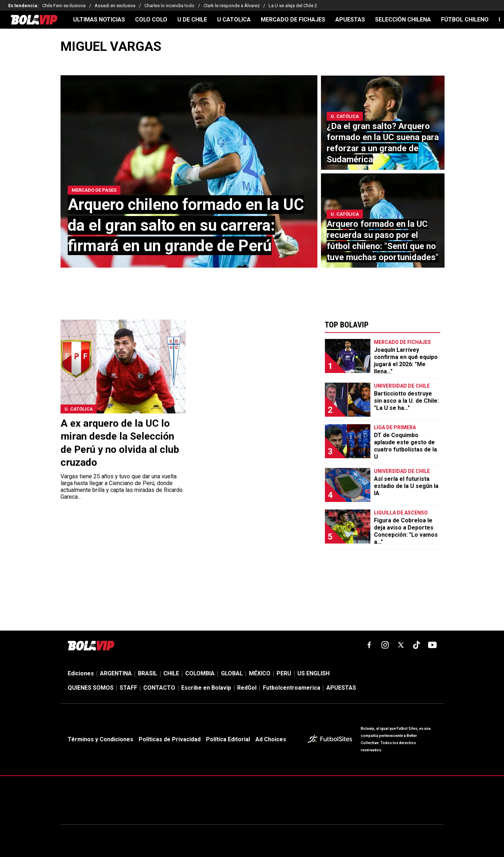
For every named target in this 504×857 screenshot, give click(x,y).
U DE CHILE (192, 20)
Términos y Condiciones (100, 739)
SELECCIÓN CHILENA (403, 20)
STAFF (128, 688)
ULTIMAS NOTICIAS (99, 20)
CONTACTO (159, 688)
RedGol (247, 688)
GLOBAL (232, 673)
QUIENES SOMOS (91, 688)
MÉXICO (260, 673)
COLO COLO (151, 20)
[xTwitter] (401, 645)
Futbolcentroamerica (292, 688)
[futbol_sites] (332, 740)
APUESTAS (350, 20)
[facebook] (369, 645)
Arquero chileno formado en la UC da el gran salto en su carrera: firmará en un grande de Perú (186, 225)
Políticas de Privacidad (170, 739)
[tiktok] (417, 645)
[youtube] (432, 645)
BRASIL (148, 673)
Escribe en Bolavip (206, 688)
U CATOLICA (234, 20)
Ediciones (81, 673)
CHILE (171, 673)
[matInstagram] (385, 645)
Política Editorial (228, 739)
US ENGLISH (313, 673)
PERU (284, 673)
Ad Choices (271, 739)
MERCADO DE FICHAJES (293, 20)
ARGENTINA (116, 673)
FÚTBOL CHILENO (465, 20)
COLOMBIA (200, 673)
